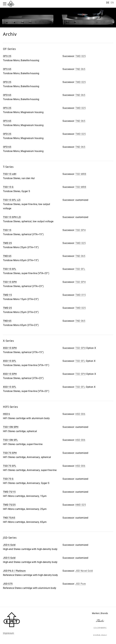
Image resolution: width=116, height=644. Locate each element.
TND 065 (80, 69)
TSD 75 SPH (10, 453)
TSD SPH (81, 230)
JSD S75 (8, 584)
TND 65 (7, 256)
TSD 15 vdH (10, 174)
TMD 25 (7, 243)
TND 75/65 (9, 518)
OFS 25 (7, 56)
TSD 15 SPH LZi (12, 217)
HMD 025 (81, 505)
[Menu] (5, 4)
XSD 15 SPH (10, 348)
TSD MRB (81, 174)
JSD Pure (81, 584)
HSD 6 (6, 414)
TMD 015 (81, 295)
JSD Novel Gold (84, 571)
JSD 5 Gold (9, 558)
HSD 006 (80, 414)
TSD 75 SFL (10, 466)
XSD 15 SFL (10, 361)
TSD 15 (7, 230)
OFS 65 (7, 69)
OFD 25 (7, 82)
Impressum (9, 633)
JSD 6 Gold (9, 545)
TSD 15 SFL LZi (12, 200)
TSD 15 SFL (10, 269)
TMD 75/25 (9, 505)
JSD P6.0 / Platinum (14, 571)
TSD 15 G (8, 187)
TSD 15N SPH (11, 427)
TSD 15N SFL (10, 440)
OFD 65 (7, 95)
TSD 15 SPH (10, 282)
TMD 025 (81, 56)
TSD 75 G (8, 479)
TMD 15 (7, 295)
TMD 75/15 (9, 492)
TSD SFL (80, 269)
